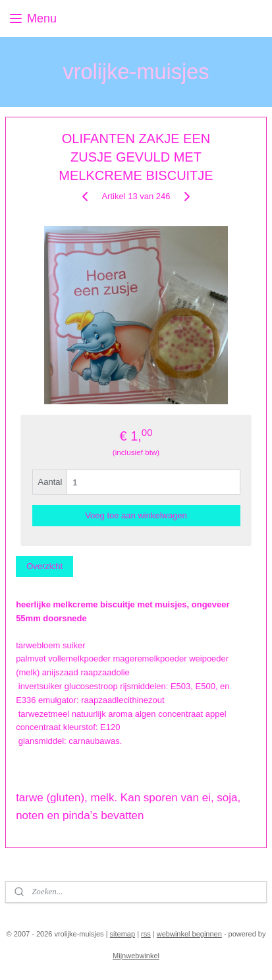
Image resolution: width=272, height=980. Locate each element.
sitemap (123, 934)
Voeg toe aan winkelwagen (136, 515)
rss (146, 934)
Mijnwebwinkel (136, 956)
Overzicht (44, 566)
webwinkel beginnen (189, 934)
